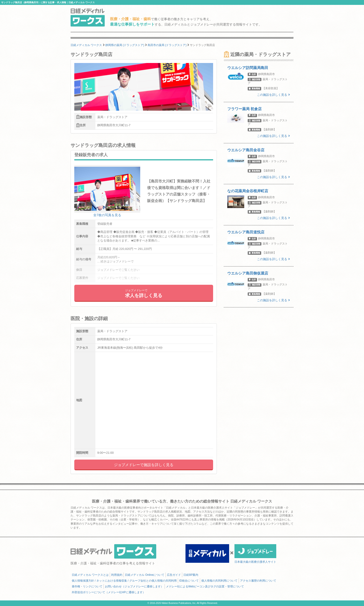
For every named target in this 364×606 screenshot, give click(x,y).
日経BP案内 (191, 575)
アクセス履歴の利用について (258, 581)
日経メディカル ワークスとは (90, 575)
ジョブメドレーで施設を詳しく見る (144, 465)
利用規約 (117, 575)
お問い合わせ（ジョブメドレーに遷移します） (134, 586)
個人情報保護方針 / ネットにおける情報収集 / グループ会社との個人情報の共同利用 (124, 581)
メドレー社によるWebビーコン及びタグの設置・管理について (205, 586)
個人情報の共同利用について (219, 581)
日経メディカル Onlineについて (145, 575)
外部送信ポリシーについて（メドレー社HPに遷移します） (109, 592)
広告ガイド (174, 575)
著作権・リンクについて (87, 586)
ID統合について (189, 581)
